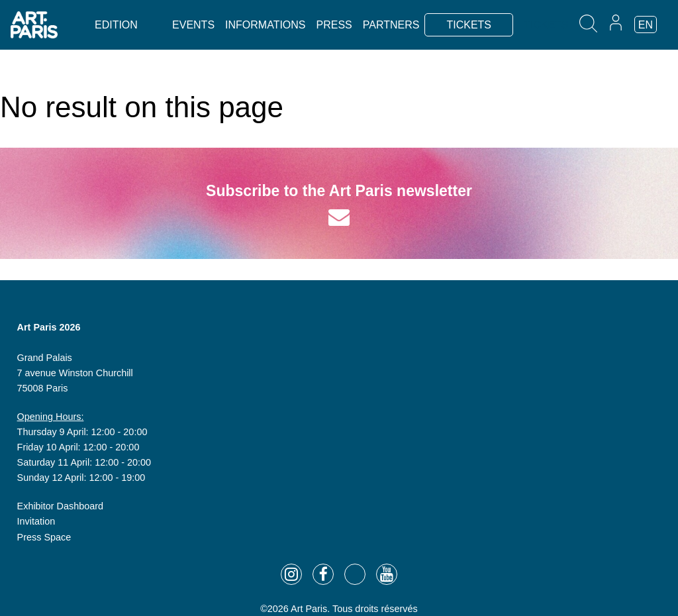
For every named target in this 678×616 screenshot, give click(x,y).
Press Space (44, 537)
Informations (265, 25)
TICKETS (469, 25)
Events (193, 25)
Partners (391, 25)
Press (334, 25)
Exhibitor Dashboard (60, 506)
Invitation (36, 521)
